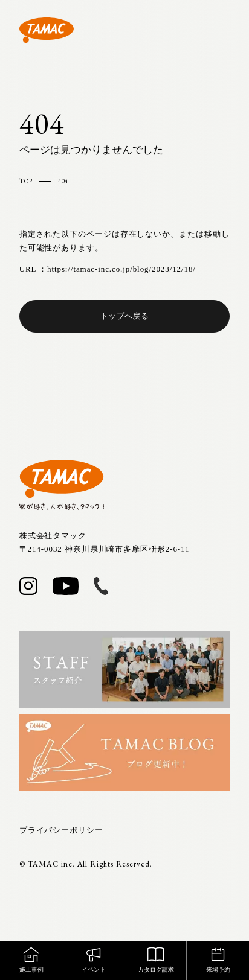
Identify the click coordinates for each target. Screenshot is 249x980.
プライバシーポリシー (61, 830)
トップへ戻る (124, 316)
